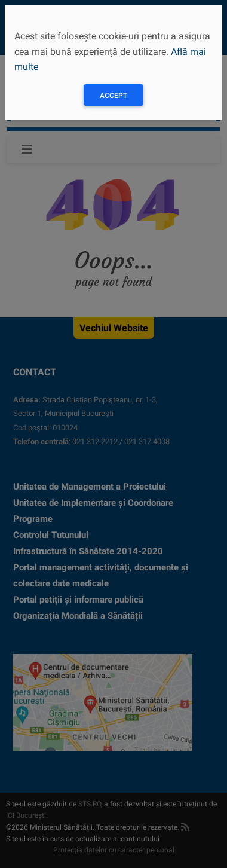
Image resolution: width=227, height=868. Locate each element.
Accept (113, 96)
